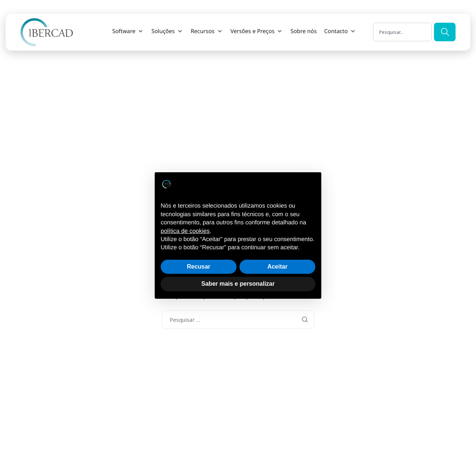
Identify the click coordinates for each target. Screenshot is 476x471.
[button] (123, 26)
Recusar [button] (198, 267)
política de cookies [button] (185, 231)
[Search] (445, 27)
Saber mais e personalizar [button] (238, 284)
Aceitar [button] (277, 267)
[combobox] (402, 27)
